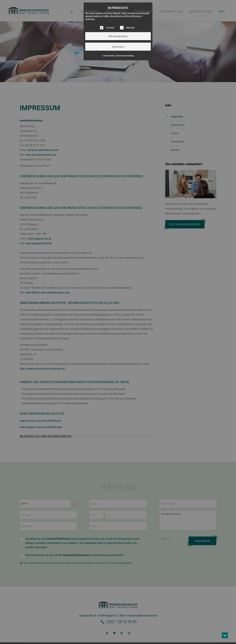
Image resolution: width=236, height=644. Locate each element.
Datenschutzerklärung (125, 56)
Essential (110, 28)
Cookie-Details (108, 56)
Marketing (130, 28)
